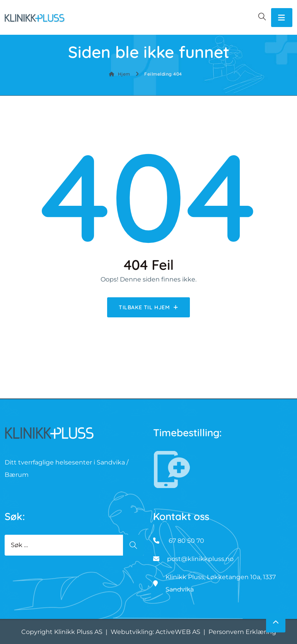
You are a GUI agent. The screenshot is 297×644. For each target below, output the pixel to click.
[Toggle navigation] (282, 18)
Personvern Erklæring (242, 632)
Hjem (119, 74)
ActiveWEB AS (178, 632)
